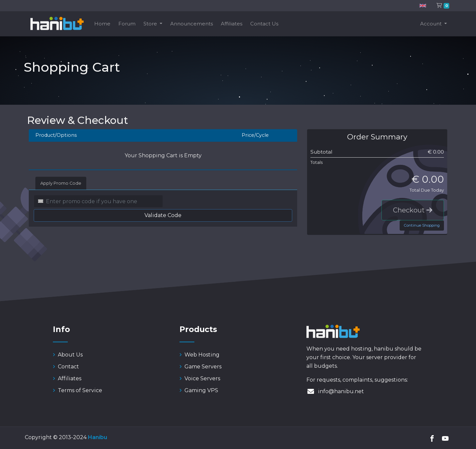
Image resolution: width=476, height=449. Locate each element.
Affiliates (232, 24)
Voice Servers (200, 378)
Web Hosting (199, 355)
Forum (127, 24)
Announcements (192, 24)
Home (102, 24)
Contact (66, 367)
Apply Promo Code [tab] (61, 183)
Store (151, 24)
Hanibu (98, 437)
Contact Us (264, 24)
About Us (68, 355)
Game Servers (200, 367)
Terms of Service (78, 390)
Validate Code (163, 215)
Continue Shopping (422, 225)
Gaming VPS (199, 390)
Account (432, 24)
